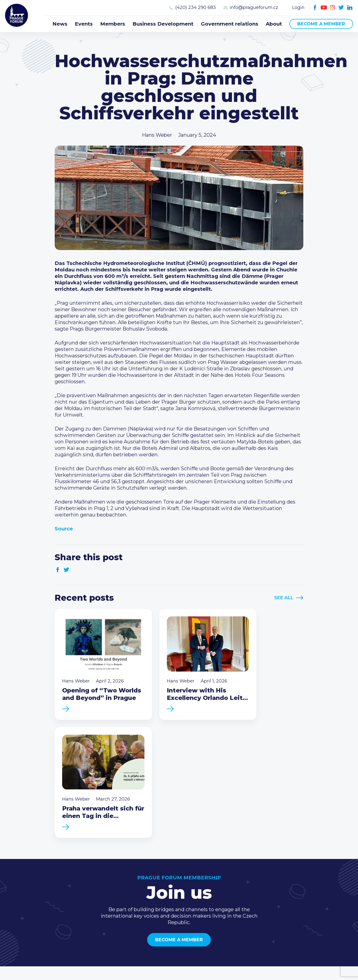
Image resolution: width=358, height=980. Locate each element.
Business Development (163, 24)
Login (298, 7)
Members (113, 24)
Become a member (321, 24)
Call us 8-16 (301, 878)
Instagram (333, 8)
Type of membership (243, 886)
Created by (179, 970)
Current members (239, 878)
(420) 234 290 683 (196, 7)
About (274, 24)
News (60, 24)
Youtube (324, 8)
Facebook (315, 8)
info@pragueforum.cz (254, 7)
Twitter (341, 8)
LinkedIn (350, 8)
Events (84, 24)
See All (284, 598)
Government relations (230, 24)
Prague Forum (17, 16)
